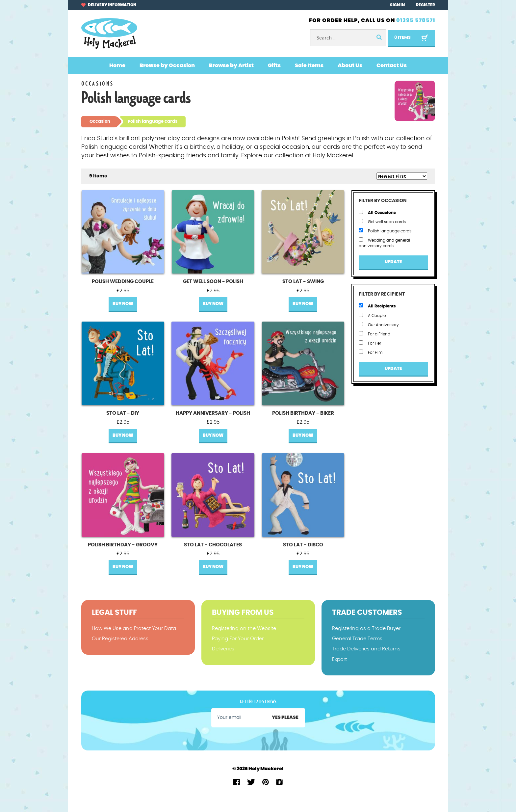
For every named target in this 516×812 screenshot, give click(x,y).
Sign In (397, 5)
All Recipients (377, 306)
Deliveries (223, 649)
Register (426, 5)
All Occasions (377, 212)
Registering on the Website (244, 629)
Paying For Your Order (238, 639)
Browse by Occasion (167, 65)
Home (117, 65)
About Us (350, 65)
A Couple (372, 315)
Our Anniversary (379, 324)
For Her (370, 343)
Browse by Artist (231, 65)
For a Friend (374, 334)
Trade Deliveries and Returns (366, 649)
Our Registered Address (120, 639)
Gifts (274, 65)
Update (393, 262)
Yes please (285, 718)
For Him (371, 352)
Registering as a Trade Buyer (366, 629)
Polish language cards (385, 231)
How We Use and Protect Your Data (134, 629)
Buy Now (123, 304)
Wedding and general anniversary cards (384, 243)
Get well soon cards (382, 221)
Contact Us (392, 65)
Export (339, 659)
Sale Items (309, 65)
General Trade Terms (357, 639)
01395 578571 (416, 20)
